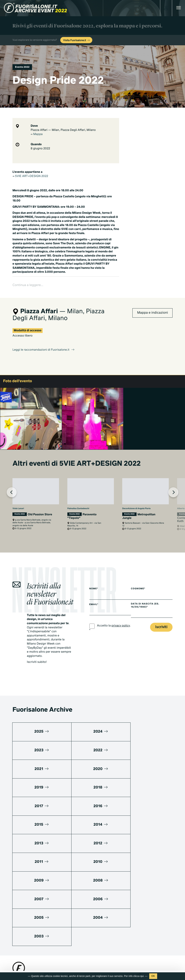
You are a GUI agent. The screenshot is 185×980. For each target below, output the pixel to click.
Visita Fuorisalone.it (77, 41)
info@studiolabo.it (28, 920)
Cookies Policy (41, 971)
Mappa (36, 134)
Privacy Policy (21, 971)
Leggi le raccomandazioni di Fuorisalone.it (44, 337)
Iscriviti (161, 614)
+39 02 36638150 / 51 (29, 915)
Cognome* (141, 576)
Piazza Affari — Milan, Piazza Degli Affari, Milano (63, 130)
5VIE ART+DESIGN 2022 (30, 176)
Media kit (18, 936)
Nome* (94, 576)
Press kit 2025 (21, 941)
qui (142, 976)
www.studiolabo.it (28, 925)
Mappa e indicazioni (153, 300)
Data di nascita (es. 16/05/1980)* (148, 593)
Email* (94, 592)
